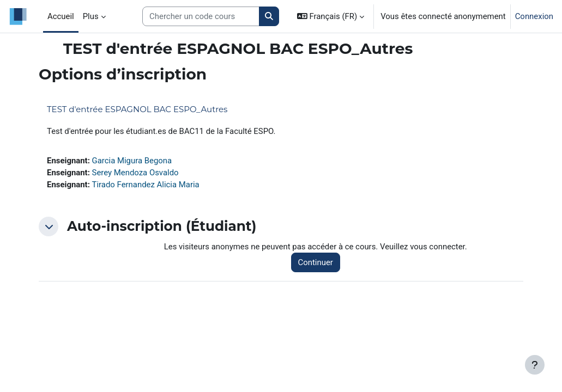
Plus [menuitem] (91, 16)
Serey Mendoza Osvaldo (135, 173)
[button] (331, 16)
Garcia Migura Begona (132, 161)
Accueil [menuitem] (61, 16)
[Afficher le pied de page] (535, 365)
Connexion (534, 16)
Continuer (316, 262)
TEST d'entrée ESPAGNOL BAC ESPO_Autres (137, 109)
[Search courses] (201, 16)
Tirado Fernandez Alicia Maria (146, 185)
